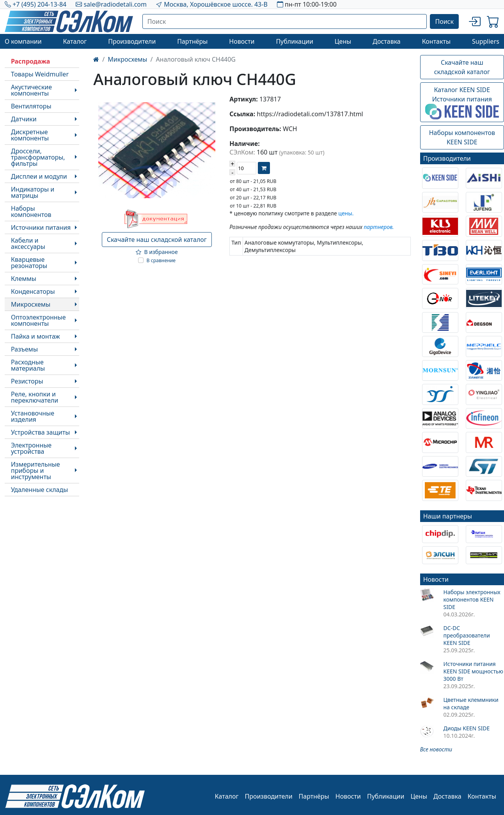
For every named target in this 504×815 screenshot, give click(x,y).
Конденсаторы (33, 291)
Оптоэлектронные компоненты (38, 320)
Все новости (436, 749)
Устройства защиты (40, 432)
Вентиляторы (31, 106)
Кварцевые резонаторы (29, 263)
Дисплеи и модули (39, 176)
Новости (242, 41)
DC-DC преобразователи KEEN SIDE (466, 635)
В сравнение (161, 260)
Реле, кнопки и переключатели (35, 397)
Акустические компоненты (31, 90)
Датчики (24, 119)
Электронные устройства (31, 448)
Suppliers (486, 41)
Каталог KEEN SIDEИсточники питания (462, 103)
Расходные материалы (28, 365)
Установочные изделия (33, 416)
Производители (132, 41)
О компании (23, 41)
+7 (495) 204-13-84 (39, 4)
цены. (346, 213)
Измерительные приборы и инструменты (35, 471)
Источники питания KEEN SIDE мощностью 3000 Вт (473, 671)
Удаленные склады (39, 490)
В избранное (157, 252)
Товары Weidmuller (40, 74)
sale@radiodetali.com (115, 4)
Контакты (436, 41)
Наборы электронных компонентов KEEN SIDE (472, 599)
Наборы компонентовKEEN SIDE (462, 137)
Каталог (75, 41)
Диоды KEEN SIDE (466, 728)
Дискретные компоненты (30, 135)
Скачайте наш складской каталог (157, 240)
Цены (343, 41)
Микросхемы (31, 304)
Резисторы (27, 381)
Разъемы (24, 349)
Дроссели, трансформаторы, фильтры (38, 157)
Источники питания (41, 227)
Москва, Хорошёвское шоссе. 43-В (216, 4)
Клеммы (24, 279)
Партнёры (192, 41)
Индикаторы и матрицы (33, 192)
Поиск (444, 21)
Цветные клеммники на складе (471, 703)
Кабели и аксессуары (28, 243)
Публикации (295, 41)
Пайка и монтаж (35, 336)
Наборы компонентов (31, 211)
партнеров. (379, 227)
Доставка (387, 41)
